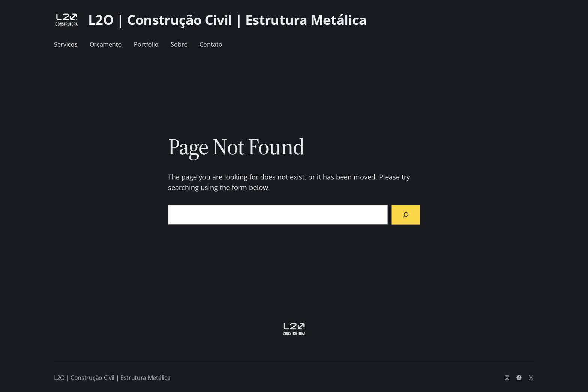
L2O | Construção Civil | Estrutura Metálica (227, 20)
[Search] (406, 215)
